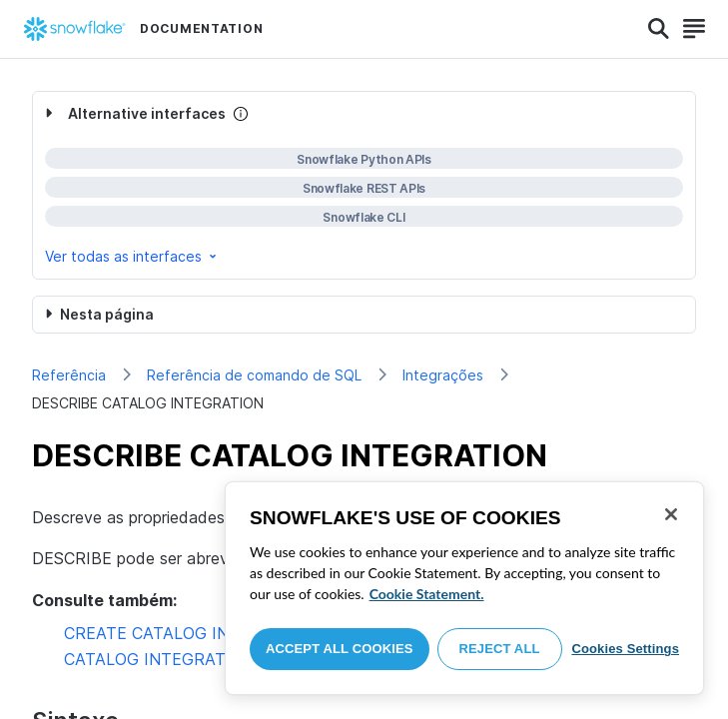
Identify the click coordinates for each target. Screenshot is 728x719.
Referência (69, 375)
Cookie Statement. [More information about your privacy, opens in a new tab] (427, 594)
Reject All (500, 649)
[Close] (671, 514)
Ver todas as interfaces (132, 256)
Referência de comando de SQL (254, 375)
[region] (464, 588)
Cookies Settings (625, 649)
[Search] (659, 29)
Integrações (443, 375)
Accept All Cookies (340, 649)
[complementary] (364, 185)
